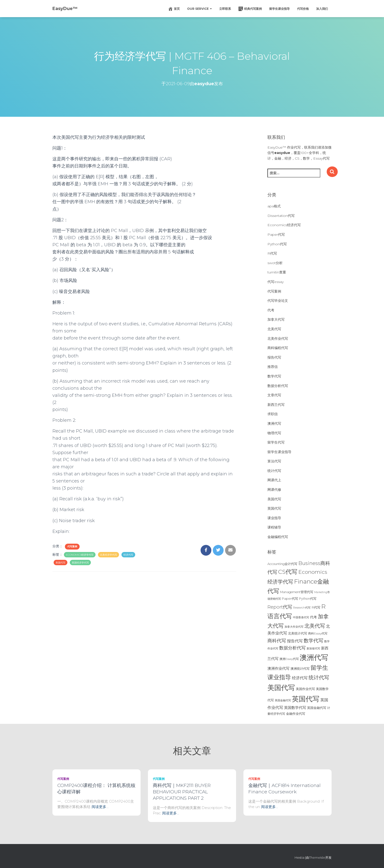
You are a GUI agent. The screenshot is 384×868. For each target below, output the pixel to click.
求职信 (273, 414)
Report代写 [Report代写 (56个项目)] (280, 607)
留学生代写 (276, 442)
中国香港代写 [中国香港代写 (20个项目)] (301, 617)
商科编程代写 (278, 348)
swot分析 (275, 263)
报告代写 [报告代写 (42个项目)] (295, 641)
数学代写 (274, 376)
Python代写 (277, 244)
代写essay (276, 282)
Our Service (199, 9)
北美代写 (274, 329)
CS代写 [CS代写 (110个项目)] (288, 572)
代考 (271, 310)
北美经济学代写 (108, 555)
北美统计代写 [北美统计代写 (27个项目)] (298, 633)
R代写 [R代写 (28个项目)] (316, 607)
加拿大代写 (276, 319)
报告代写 (274, 357)
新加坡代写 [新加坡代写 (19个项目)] (313, 649)
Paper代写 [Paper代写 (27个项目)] (290, 598)
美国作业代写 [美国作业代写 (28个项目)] (305, 689)
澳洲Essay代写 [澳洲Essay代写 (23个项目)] (289, 659)
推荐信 (273, 367)
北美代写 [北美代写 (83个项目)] (315, 626)
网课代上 (274, 480)
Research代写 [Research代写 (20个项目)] (302, 608)
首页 (174, 9)
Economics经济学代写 (80, 555)
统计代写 (274, 471)
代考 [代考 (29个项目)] (313, 617)
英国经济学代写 (80, 563)
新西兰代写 (276, 405)
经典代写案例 (250, 9)
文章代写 (274, 395)
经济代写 (128, 555)
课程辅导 (274, 527)
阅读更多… (100, 807)
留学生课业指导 (279, 9)
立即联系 (225, 9)
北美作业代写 (278, 339)
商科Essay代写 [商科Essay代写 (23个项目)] (318, 633)
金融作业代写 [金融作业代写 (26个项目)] (296, 714)
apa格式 (274, 206)
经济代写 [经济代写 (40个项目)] (300, 678)
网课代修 (274, 490)
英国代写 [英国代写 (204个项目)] (306, 699)
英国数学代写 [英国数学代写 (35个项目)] (295, 708)
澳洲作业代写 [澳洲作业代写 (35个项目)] (278, 668)
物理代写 (274, 433)
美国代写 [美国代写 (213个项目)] (281, 688)
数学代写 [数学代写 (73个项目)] (313, 640)
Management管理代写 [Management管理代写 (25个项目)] (297, 592)
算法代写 (274, 461)
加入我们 (322, 9)
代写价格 (303, 9)
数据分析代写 (278, 386)
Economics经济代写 (284, 225)
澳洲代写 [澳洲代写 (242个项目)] (314, 657)
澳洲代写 (274, 423)
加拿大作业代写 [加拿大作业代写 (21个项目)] (294, 627)
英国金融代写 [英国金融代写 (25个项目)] (317, 708)
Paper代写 (276, 235)
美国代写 (60, 563)
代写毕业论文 (278, 301)
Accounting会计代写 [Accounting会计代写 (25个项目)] (282, 564)
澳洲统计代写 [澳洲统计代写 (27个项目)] (300, 669)
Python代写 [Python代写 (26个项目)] (308, 599)
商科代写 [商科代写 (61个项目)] (277, 641)
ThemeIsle (317, 857)
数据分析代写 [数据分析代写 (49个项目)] (292, 648)
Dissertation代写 (281, 216)
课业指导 (274, 518)
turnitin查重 (277, 272)
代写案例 (72, 546)
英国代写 (274, 508)
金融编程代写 (278, 537)
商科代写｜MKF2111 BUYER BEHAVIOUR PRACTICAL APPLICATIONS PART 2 (182, 792)
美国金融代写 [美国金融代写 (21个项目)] (283, 700)
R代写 (272, 253)
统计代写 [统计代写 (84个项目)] (319, 677)
